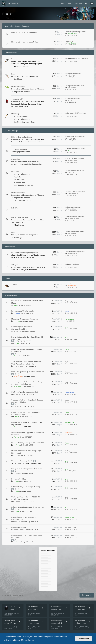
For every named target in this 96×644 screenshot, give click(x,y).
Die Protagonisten (19, 527)
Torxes (18, 321)
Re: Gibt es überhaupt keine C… (75, 252)
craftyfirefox (72, 286)
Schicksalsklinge (11, 131)
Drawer (18, 313)
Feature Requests (18, 86)
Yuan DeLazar (72, 33)
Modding (15, 114)
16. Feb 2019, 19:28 (71, 364)
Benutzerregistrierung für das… (76, 32)
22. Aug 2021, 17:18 (71, 313)
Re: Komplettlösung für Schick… (75, 148)
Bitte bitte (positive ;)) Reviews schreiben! (28, 372)
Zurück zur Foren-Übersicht (13, 595)
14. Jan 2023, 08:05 (70, 89)
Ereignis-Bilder (19, 180)
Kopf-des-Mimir (70, 392)
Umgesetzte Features (22, 92)
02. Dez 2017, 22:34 (71, 394)
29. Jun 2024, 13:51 (71, 102)
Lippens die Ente (73, 218)
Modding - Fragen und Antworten (25, 319)
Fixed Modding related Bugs (24, 122)
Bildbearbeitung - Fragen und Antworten (28, 443)
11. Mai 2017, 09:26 (71, 435)
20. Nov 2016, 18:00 (71, 445)
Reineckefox (72, 75)
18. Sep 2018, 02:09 (71, 384)
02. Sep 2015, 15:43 (71, 509)
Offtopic (15, 265)
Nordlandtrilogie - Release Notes (25, 42)
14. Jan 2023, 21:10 (70, 77)
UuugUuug (71, 172)
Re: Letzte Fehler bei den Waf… (75, 192)
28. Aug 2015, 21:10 (71, 519)
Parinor (67, 400)
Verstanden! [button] (84, 639)
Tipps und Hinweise (19, 149)
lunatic (67, 349)
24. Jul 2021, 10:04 (70, 321)
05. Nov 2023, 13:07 (71, 162)
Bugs (13, 74)
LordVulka (68, 382)
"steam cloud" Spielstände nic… (75, 136)
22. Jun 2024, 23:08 (71, 140)
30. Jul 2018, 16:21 (70, 220)
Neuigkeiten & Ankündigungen (17, 26)
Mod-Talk (17, 177)
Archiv (14, 285)
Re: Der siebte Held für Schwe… (75, 113)
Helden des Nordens (21, 66)
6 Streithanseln (19, 225)
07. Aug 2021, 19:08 (71, 117)
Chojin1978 (18, 331)
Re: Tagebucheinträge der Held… (76, 58)
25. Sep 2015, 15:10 (71, 489)
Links (62, 3)
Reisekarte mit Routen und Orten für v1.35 (28, 507)
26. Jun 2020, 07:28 (71, 351)
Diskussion (15, 59)
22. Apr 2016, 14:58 (71, 453)
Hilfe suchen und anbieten (22, 137)
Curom (18, 542)
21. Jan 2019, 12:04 (70, 195)
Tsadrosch (18, 406)
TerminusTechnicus (21, 463)
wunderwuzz (72, 138)
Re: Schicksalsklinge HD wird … (75, 158)
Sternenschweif (11, 53)
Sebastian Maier (73, 160)
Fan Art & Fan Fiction (20, 217)
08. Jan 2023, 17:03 (70, 235)
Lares (69, 115)
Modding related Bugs (22, 119)
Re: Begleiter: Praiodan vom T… (75, 86)
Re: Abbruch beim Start (73, 73)
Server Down (69, 284)
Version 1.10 (69, 41)
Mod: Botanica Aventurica (23, 185)
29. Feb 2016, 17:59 (71, 463)
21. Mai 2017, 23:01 (71, 424)
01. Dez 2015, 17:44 (71, 288)
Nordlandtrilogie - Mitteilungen (24, 32)
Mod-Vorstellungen (21, 116)
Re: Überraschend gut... (73, 207)
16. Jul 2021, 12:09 (70, 45)
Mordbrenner (19, 386)
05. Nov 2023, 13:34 (71, 255)
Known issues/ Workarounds (22, 311)
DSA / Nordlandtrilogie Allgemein (25, 252)
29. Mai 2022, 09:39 (71, 211)
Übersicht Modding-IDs (21, 461)
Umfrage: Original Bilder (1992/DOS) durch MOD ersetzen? (26, 498)
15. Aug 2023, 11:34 (71, 174)
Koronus (67, 372)
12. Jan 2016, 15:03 (70, 471)
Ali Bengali (19, 366)
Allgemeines (10, 246)
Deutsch (15, 3)
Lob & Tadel (16, 208)
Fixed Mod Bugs (20, 182)
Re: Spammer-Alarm (72, 264)
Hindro (19, 394)
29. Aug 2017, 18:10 (71, 402)
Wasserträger (72, 209)
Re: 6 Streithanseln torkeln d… (75, 217)
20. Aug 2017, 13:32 (71, 414)
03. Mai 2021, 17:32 (71, 152)
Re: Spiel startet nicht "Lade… (75, 232)
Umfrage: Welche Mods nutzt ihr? (25, 392)
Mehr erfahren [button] (28, 640)
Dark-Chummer (73, 194)
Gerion (18, 455)
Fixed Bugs (18, 79)
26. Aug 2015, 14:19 (71, 529)
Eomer (70, 60)
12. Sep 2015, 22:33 (71, 499)
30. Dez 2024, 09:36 (71, 35)
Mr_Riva (67, 362)
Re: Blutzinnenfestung (72, 98)
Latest (69, 3)
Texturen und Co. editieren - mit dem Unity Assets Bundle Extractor (26, 363)
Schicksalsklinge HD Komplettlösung (26, 487)
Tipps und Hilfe (17, 99)
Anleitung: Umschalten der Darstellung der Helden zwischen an (27, 383)
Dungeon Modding (19, 479)
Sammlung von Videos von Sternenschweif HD (22, 328)
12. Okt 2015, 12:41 (71, 481)
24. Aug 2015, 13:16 (71, 537)
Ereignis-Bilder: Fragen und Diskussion (27, 469)
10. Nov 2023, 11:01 (71, 62)
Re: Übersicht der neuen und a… (76, 171)
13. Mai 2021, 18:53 (71, 329)
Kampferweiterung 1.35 (22, 200)
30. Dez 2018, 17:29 (71, 374)
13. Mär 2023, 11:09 (71, 268)
